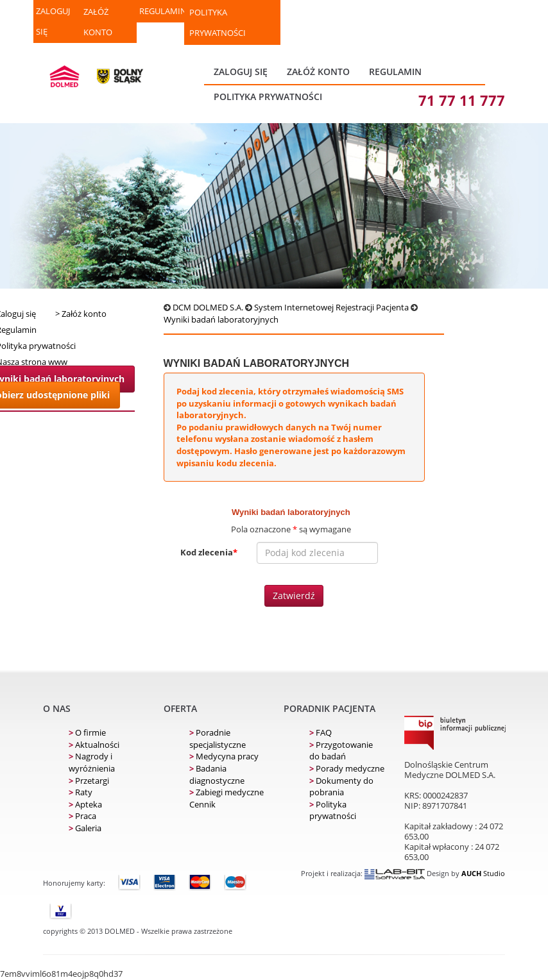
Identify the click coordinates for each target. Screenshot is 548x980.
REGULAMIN (162, 11)
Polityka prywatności (218, 22)
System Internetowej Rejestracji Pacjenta (331, 307)
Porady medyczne (347, 768)
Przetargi (89, 781)
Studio (483, 873)
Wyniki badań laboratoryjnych (221, 319)
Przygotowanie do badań (341, 751)
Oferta (180, 708)
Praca (82, 816)
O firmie (87, 732)
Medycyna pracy (224, 756)
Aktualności (94, 745)
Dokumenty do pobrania (341, 787)
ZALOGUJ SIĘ (53, 21)
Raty (81, 792)
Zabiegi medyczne (227, 792)
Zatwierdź (294, 596)
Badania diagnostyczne (217, 774)
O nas (57, 708)
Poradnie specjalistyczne (218, 739)
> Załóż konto (81, 314)
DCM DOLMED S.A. (208, 307)
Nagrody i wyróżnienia (92, 762)
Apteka (85, 804)
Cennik (202, 804)
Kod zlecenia (209, 552)
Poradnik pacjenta (330, 708)
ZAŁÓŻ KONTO (98, 22)
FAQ (321, 732)
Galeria (85, 828)
